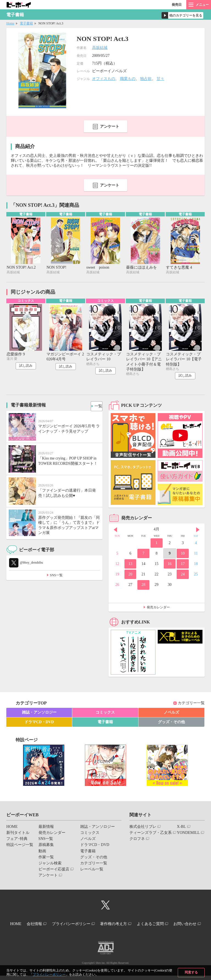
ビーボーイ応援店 (54, 871)
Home (10, 23)
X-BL (181, 828)
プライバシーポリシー (49, 975)
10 (183, 555)
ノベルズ (171, 714)
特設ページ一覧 (20, 846)
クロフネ (137, 840)
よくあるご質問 (176, 924)
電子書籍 (26, 23)
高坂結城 (100, 48)
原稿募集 (46, 846)
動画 (42, 853)
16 (170, 565)
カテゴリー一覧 (191, 705)
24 (183, 576)
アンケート (110, 126)
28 (143, 586)
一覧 (96, 406)
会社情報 (46, 924)
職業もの (128, 79)
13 (130, 565)
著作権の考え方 (134, 924)
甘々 (160, 79)
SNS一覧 (56, 577)
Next (198, 531)
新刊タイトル (18, 834)
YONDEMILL (188, 834)
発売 (177, 5)
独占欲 (146, 79)
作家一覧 (46, 859)
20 (130, 576)
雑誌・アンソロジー (39, 714)
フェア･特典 (17, 840)
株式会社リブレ (143, 828)
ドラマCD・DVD (39, 724)
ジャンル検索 (50, 865)
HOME (12, 828)
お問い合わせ (103, 929)
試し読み (26, 367)
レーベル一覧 (92, 871)
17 (183, 565)
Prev (115, 531)
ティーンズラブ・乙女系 (151, 834)
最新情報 (46, 828)
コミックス (105, 714)
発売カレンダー (158, 609)
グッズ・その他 (171, 724)
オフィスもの (104, 79)
